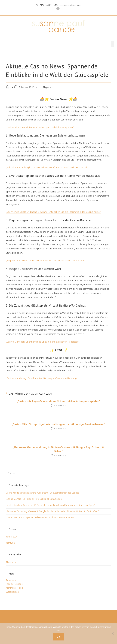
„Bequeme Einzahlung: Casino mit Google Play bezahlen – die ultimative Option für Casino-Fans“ (52, 511)
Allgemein (11, 562)
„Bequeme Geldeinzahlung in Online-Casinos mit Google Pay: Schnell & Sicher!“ (59, 449)
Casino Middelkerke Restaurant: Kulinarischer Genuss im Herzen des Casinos (42, 493)
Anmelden (11, 580)
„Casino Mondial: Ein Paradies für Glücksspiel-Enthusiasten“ (34, 499)
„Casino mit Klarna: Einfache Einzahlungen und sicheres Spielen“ (40, 128)
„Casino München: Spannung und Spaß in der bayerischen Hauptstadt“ (43, 342)
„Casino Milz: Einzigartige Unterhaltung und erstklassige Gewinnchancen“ (59, 424)
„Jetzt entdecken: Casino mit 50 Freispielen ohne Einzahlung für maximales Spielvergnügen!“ (50, 505)
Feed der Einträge (14, 584)
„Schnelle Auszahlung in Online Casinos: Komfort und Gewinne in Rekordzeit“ (47, 168)
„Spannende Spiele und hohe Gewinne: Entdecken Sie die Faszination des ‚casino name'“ (53, 212)
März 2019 (11, 543)
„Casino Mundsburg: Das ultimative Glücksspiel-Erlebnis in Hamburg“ (42, 378)
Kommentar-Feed (14, 588)
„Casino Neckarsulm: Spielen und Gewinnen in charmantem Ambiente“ (40, 518)
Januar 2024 (12, 537)
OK (58, 637)
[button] (113, 44)
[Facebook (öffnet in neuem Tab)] (58, 9)
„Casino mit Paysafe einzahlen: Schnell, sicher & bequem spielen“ (58, 401)
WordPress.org (13, 592)
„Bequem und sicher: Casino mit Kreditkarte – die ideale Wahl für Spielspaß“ (45, 261)
